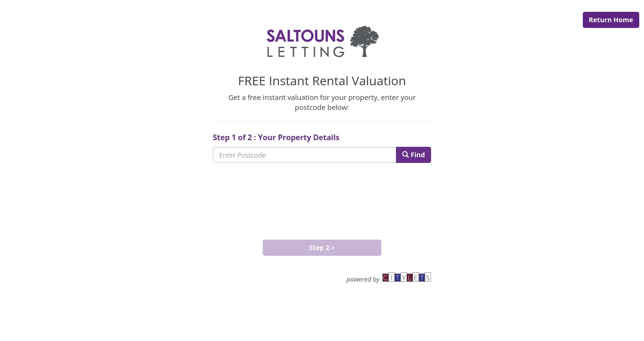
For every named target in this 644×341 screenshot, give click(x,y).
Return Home (611, 20)
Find (414, 155)
